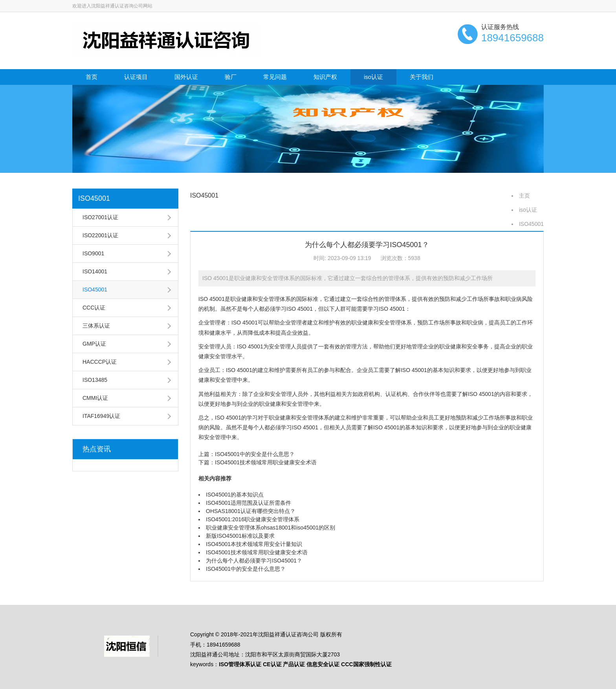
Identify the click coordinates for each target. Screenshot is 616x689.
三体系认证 (96, 326)
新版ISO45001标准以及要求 (240, 536)
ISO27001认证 (100, 217)
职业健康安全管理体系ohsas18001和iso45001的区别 (270, 528)
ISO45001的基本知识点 (235, 495)
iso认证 (373, 77)
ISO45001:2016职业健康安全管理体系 (253, 519)
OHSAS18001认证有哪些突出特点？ (251, 511)
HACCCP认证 (100, 362)
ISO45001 (94, 198)
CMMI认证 (95, 398)
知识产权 (325, 77)
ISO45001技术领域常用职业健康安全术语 (266, 462)
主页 (524, 196)
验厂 (231, 77)
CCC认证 (94, 308)
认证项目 (136, 77)
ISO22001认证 (100, 235)
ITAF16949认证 (101, 416)
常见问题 (275, 77)
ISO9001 (93, 253)
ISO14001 (95, 271)
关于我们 (422, 77)
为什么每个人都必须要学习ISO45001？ (254, 561)
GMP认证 (94, 344)
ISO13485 (95, 380)
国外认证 (186, 77)
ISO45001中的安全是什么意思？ (255, 454)
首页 (92, 77)
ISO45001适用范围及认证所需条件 (248, 503)
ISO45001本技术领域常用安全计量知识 (254, 544)
